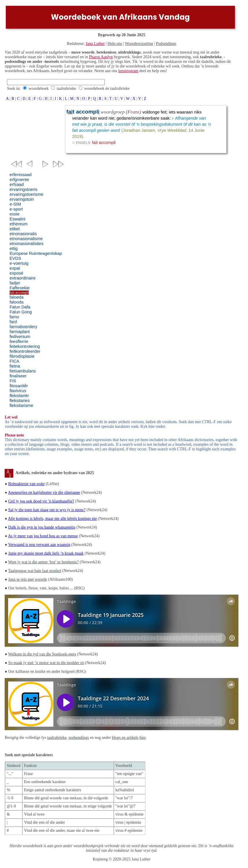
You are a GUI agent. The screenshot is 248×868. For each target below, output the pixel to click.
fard (13, 322)
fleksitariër (19, 396)
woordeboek (39, 88)
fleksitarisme (21, 405)
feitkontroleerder (25, 351)
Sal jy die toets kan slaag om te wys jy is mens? (47, 510)
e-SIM (15, 204)
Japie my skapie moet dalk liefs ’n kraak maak (46, 553)
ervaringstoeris (23, 189)
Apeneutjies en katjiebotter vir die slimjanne (44, 493)
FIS (13, 381)
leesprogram (128, 71)
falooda (17, 302)
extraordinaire (23, 278)
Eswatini (18, 219)
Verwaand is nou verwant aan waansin (39, 545)
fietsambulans (23, 371)
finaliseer (18, 376)
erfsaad (17, 184)
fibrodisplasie (22, 356)
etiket (15, 229)
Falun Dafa (20, 307)
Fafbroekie (20, 288)
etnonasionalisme (26, 239)
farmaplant (20, 332)
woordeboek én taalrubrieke (107, 88)
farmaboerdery (23, 327)
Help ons (115, 44)
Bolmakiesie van (26, 484)
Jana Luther (95, 44)
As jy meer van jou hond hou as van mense (43, 536)
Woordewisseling (139, 44)
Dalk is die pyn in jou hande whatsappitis (42, 527)
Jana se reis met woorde (28, 579)
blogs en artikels (125, 738)
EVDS (15, 258)
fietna (15, 366)
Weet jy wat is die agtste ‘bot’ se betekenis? (44, 562)
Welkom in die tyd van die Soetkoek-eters (42, 654)
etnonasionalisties (27, 244)
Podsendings (166, 44)
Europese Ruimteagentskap (36, 253)
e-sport (16, 209)
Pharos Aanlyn (101, 57)
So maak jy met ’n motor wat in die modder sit (46, 663)
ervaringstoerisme (26, 194)
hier (143, 738)
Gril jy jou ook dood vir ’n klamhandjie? (41, 501)
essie (15, 214)
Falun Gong (21, 312)
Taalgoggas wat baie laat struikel (35, 571)
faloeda (17, 297)
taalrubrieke (67, 88)
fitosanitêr (19, 386)
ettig (14, 248)
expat (15, 268)
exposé (16, 273)
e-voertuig (19, 263)
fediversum (20, 337)
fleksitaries (20, 401)
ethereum (19, 224)
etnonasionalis (23, 234)
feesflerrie (19, 341)
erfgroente (19, 180)
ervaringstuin (22, 199)
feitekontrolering (25, 346)
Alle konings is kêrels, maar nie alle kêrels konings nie (52, 519)
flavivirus (18, 391)
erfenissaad (21, 175)
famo (14, 317)
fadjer (15, 283)
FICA (14, 361)
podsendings (79, 738)
